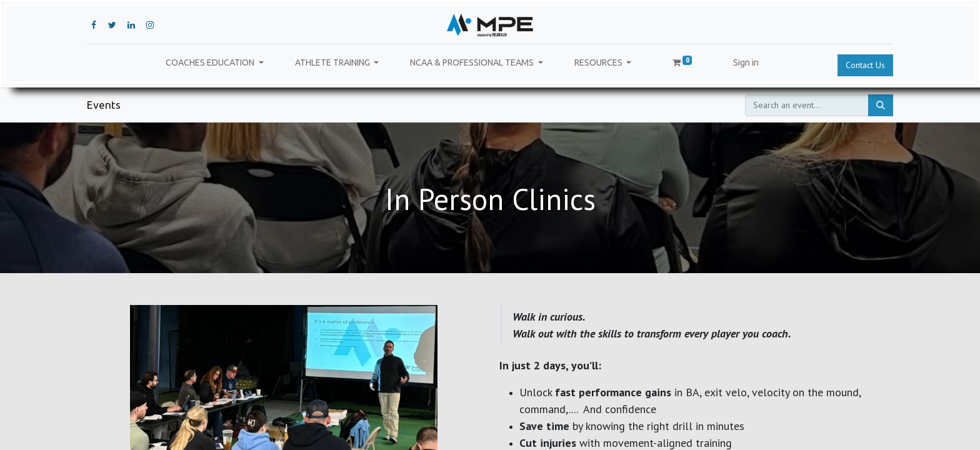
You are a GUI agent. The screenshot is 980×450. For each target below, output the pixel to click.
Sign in (746, 62)
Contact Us (865, 65)
